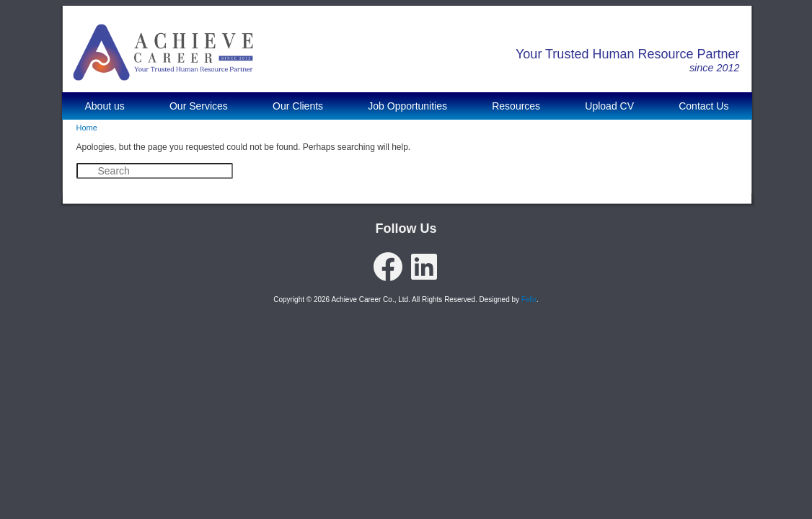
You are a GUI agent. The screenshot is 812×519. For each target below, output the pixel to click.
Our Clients (298, 106)
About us (105, 106)
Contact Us (703, 106)
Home (87, 128)
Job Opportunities (407, 106)
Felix (529, 300)
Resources (516, 106)
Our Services (199, 106)
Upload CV (609, 106)
